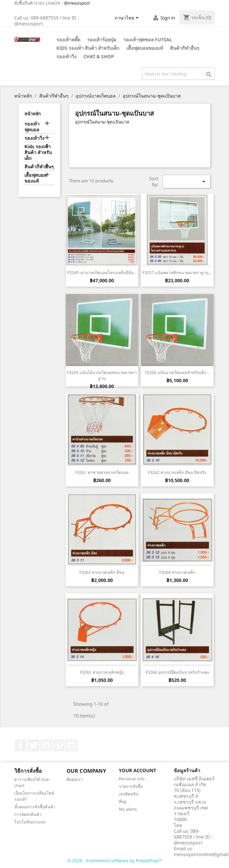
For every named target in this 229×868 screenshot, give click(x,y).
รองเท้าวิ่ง (66, 57)
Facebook (21, 745)
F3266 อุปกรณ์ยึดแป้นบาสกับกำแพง (177, 672)
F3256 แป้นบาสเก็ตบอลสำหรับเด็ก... (177, 372)
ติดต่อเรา (75, 779)
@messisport (77, 3)
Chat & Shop (99, 57)
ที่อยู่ (122, 801)
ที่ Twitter (33, 745)
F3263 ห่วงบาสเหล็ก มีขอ (102, 572)
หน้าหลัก (33, 114)
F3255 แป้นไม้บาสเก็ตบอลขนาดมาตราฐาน (102, 375)
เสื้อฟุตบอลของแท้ (145, 48)
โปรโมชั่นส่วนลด (30, 822)
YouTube (46, 745)
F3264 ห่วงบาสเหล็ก (177, 572)
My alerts (128, 809)
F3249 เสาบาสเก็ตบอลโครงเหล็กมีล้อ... (102, 272)
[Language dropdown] (128, 18)
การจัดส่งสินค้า (28, 814)
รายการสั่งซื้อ (131, 786)
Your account (137, 770)
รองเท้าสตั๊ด (68, 40)
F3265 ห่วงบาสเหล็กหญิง (102, 672)
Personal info (132, 779)
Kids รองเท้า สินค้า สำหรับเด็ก (88, 48)
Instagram (72, 745)
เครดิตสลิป (129, 794)
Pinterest (59, 745)
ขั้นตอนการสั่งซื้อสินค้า (35, 807)
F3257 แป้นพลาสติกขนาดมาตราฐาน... (177, 272)
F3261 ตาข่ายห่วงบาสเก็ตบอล (102, 472)
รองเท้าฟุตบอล (32, 127)
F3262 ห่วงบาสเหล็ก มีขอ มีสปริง (177, 472)
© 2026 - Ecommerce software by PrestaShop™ (115, 860)
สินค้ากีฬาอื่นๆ (185, 48)
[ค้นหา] (178, 74)
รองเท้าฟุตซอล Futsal (148, 40)
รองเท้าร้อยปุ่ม (102, 40)
